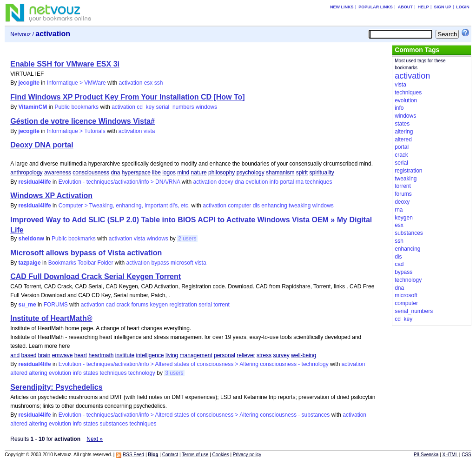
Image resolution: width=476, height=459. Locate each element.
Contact (170, 455)
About (405, 7)
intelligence (150, 355)
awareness (58, 173)
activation (131, 83)
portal (287, 182)
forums (140, 305)
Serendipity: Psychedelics (56, 387)
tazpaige (30, 263)
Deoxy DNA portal (42, 145)
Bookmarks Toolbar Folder (81, 263)
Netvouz (20, 34)
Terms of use (195, 455)
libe (156, 173)
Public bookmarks (76, 107)
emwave (63, 355)
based (29, 355)
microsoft (182, 263)
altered (19, 373)
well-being (304, 355)
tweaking (300, 206)
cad (110, 305)
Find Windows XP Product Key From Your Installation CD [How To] (127, 97)
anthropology (26, 173)
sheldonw (31, 239)
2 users (187, 239)
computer (239, 206)
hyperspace (136, 173)
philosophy (221, 173)
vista (149, 131)
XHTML (450, 455)
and (15, 355)
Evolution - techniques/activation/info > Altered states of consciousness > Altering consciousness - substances (194, 415)
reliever (246, 355)
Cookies (221, 455)
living (172, 355)
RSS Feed (133, 455)
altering (38, 373)
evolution (257, 182)
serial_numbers (175, 107)
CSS (466, 455)
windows (206, 107)
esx (149, 83)
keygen (159, 305)
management (196, 355)
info (274, 182)
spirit (302, 173)
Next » (95, 439)
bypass (160, 263)
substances (114, 424)
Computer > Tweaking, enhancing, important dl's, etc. (124, 206)
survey (281, 355)
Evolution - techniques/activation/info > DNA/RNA (119, 182)
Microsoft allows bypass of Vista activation (86, 253)
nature (199, 173)
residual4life (35, 182)
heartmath (101, 355)
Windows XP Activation (51, 196)
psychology (251, 173)
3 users (174, 373)
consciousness (91, 173)
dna (115, 173)
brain (44, 355)
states (91, 373)
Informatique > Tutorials (76, 131)
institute (125, 355)
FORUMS (56, 305)
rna (300, 182)
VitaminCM (33, 107)
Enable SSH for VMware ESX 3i (65, 64)
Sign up (442, 7)
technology (142, 373)
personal (225, 355)
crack (123, 305)
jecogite (29, 83)
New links (342, 7)
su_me (27, 305)
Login (463, 7)
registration (183, 305)
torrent (221, 305)
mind (183, 173)
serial (205, 305)
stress (264, 355)
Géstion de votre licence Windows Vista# (83, 121)
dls (256, 206)
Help (423, 7)
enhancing (274, 206)
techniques (318, 182)
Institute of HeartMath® (51, 318)
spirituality (321, 173)
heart (81, 355)
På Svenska (426, 455)
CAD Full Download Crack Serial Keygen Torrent (96, 276)
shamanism (280, 173)
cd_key (145, 107)
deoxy (226, 182)
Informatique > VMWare (76, 83)
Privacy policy (247, 455)
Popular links (376, 7)
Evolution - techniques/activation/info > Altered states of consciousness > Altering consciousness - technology (194, 364)
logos (169, 173)
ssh (159, 83)
